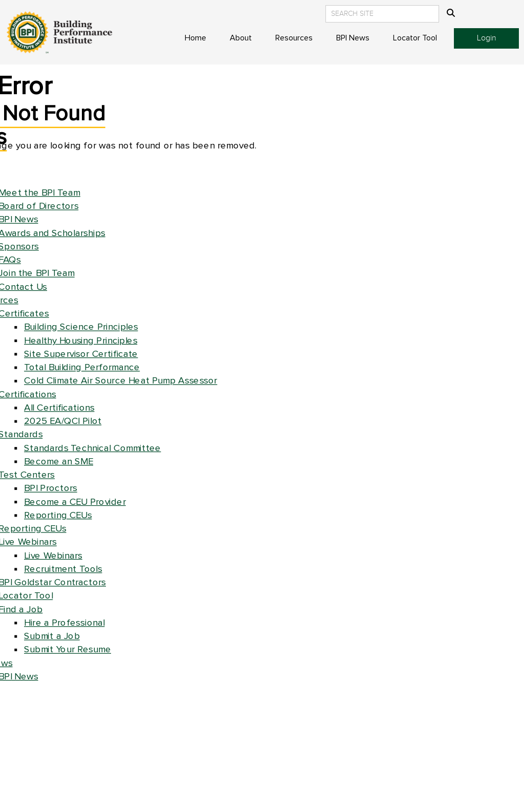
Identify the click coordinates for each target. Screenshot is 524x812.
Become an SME (59, 462)
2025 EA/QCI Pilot (63, 421)
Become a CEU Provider (75, 502)
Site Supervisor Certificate (81, 354)
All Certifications (59, 408)
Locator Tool (415, 38)
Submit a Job (52, 636)
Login (487, 38)
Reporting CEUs (58, 515)
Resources (294, 38)
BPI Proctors (51, 488)
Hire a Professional (64, 623)
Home (195, 38)
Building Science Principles (81, 327)
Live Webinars (53, 556)
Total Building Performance (82, 367)
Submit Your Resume (68, 649)
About (241, 38)
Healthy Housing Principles (81, 341)
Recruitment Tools (63, 569)
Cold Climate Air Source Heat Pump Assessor (121, 381)
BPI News (353, 38)
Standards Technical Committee (93, 448)
